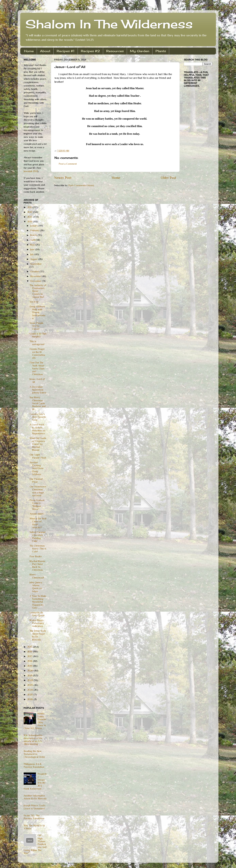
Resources (115, 51)
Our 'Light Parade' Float (38, 456)
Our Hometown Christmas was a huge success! (38, 491)
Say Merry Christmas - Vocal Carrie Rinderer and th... (38, 403)
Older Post (169, 178)
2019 (30, 666)
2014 (30, 222)
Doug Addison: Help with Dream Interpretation (38, 312)
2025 (31, 695)
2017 (30, 656)
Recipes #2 (90, 51)
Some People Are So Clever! (36, 326)
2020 (31, 671)
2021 (30, 676)
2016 (30, 652)
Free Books (36, 556)
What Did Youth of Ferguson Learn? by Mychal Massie (38, 444)
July (32, 254)
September (36, 264)
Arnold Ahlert (36, 514)
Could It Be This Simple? (38, 335)
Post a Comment (68, 164)
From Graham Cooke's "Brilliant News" (37, 505)
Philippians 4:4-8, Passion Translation (34, 765)
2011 (30, 207)
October (35, 271)
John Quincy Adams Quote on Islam (36, 587)
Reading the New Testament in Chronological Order (34, 754)
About (45, 51)
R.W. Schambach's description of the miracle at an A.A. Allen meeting (33, 740)
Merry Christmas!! (37, 576)
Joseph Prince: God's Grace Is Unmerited (35, 807)
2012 (30, 212)
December (36, 281)
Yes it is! (34, 302)
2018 (30, 661)
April (33, 240)
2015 (30, 647)
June (33, 249)
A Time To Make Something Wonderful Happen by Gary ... (38, 602)
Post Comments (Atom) (81, 185)
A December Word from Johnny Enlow (38, 390)
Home (29, 51)
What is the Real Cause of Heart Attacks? (38, 523)
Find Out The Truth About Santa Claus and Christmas (37, 368)
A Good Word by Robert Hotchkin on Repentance (37, 429)
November (36, 276)
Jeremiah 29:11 (31, 171)
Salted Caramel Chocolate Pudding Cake (38, 537)
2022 (31, 680)
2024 (31, 690)
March (34, 235)
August (34, 259)
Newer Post (63, 178)
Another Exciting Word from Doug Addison (36, 468)
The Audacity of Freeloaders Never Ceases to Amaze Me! (38, 291)
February (35, 230)
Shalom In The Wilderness (109, 24)
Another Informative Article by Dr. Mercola (35, 797)
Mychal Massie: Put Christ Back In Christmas (38, 566)
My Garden (140, 51)
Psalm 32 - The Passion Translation (34, 817)
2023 (31, 685)
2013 (30, 217)
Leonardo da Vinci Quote (37, 614)
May (33, 245)
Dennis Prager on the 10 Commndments (37, 353)
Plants (161, 51)
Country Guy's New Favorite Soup (38, 417)
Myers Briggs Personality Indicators (37, 623)
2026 (31, 699)
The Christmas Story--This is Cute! (38, 549)
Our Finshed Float (36, 480)
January (34, 226)
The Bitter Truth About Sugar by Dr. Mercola (38, 635)
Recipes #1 (66, 51)
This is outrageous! (37, 343)
